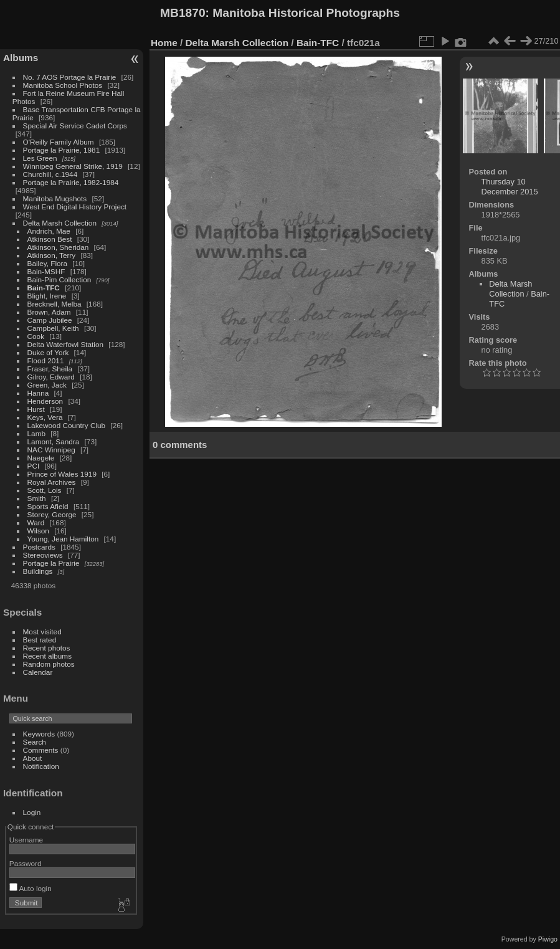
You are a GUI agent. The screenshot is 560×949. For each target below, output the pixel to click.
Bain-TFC (44, 288)
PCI (34, 466)
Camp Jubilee (50, 320)
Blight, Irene (47, 296)
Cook (36, 336)
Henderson (45, 401)
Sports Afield (48, 506)
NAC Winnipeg (51, 450)
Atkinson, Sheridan (58, 247)
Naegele (41, 458)
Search (35, 742)
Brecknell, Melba (55, 304)
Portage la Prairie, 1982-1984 (71, 182)
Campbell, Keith (53, 328)
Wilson (38, 531)
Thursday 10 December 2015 (510, 187)
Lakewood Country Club (67, 425)
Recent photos (47, 648)
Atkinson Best (50, 239)
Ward (36, 522)
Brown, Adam (49, 312)
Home (164, 43)
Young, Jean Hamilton (63, 539)
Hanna (38, 393)
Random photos (49, 664)
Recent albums (47, 656)
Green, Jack (47, 385)
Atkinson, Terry (52, 255)
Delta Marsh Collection (60, 223)
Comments (41, 750)
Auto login (31, 888)
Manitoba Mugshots (55, 198)
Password (26, 863)
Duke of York (48, 352)
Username (26, 840)
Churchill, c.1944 (50, 174)
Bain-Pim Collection (59, 279)
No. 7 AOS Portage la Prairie (70, 77)
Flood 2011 (46, 360)
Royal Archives (52, 482)
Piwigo (548, 939)
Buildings (38, 571)
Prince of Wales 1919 (62, 474)
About (33, 758)
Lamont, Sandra (54, 441)
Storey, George (52, 514)
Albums (21, 58)
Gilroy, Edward (51, 377)
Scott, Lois (45, 490)
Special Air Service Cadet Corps (75, 126)
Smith (37, 498)
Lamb (36, 433)
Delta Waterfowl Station (66, 344)
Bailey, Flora (48, 263)
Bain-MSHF (46, 271)
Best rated (40, 640)
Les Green (40, 158)
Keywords (39, 734)
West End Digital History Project (75, 207)
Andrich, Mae (49, 231)
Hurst (36, 409)
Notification (41, 766)
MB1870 (183, 13)
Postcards (39, 547)
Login (32, 812)
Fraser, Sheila (50, 369)
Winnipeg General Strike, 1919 (73, 166)
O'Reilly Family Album (59, 142)
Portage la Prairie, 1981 (62, 150)
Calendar (38, 672)
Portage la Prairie (51, 563)
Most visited (42, 632)
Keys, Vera (45, 417)
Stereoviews (43, 555)
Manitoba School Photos (63, 85)
